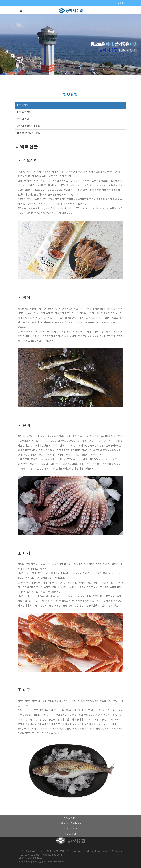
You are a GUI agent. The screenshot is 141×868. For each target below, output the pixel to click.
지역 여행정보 (24, 112)
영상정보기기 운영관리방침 (71, 823)
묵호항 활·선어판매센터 (29, 133)
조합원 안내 (23, 119)
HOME (122, 3)
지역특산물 (23, 105)
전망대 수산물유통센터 (29, 126)
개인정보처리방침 (70, 818)
